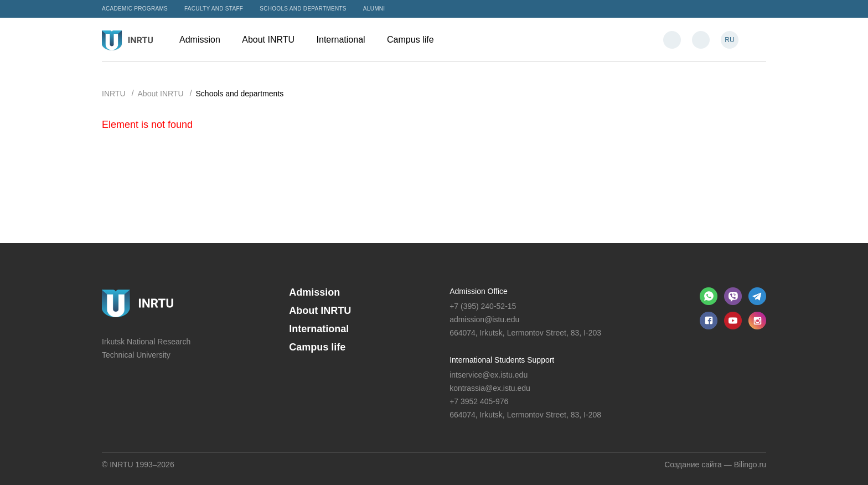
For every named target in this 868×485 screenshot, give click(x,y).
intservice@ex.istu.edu (489, 375)
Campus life (416, 40)
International (347, 40)
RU (729, 40)
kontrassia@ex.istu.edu (490, 388)
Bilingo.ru (750, 465)
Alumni (374, 9)
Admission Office (479, 291)
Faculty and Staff (214, 9)
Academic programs (135, 9)
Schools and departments (303, 9)
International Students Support (502, 360)
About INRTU (273, 40)
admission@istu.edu (484, 319)
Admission (205, 40)
